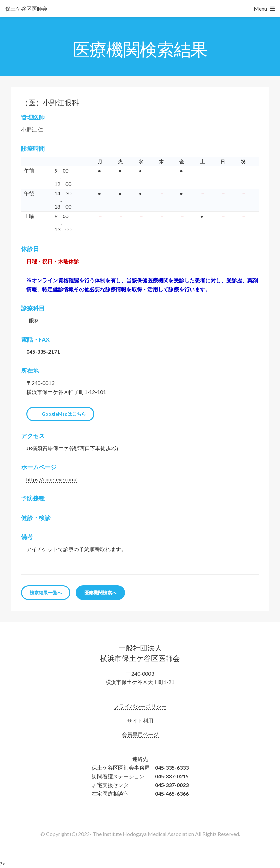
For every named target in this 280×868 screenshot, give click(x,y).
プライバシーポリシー (140, 706)
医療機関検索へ (100, 592)
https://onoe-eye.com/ (51, 479)
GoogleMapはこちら (64, 414)
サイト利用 (140, 720)
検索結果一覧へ (46, 592)
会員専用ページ (140, 734)
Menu (260, 8)
